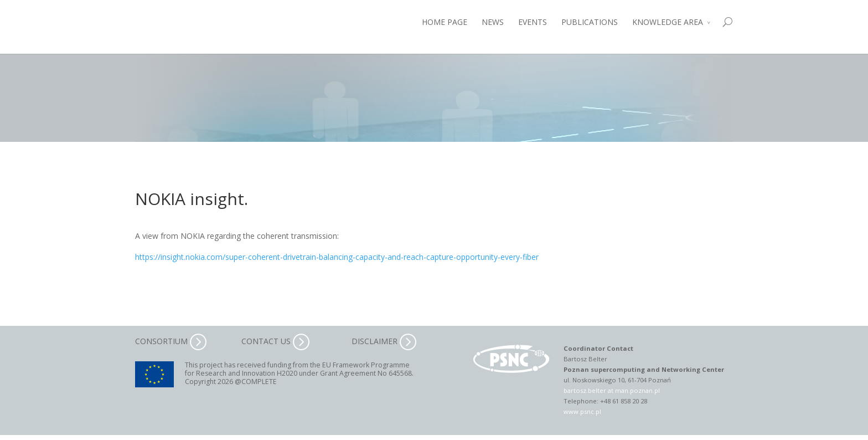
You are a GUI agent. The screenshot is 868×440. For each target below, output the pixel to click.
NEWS (493, 22)
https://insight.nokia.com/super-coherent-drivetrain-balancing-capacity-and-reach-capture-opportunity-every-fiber (337, 257)
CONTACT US (275, 341)
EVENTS (533, 22)
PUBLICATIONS (590, 22)
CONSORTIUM (171, 341)
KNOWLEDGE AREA (668, 22)
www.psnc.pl (582, 411)
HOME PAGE (445, 22)
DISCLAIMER (384, 341)
